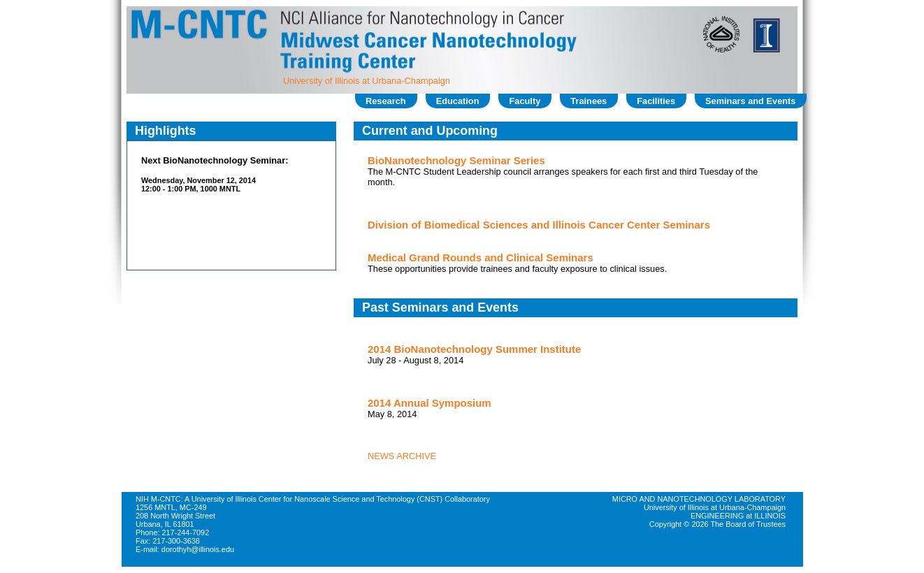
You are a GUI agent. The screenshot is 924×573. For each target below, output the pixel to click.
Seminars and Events (750, 101)
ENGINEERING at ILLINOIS (738, 516)
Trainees (589, 101)
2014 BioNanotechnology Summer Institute (474, 349)
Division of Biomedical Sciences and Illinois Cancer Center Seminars (539, 225)
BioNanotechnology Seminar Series (456, 160)
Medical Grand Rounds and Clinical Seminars (481, 258)
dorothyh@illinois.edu (198, 549)
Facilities (656, 101)
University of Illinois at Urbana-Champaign (367, 81)
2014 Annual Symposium (429, 403)
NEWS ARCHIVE (402, 456)
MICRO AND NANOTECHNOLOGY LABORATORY (699, 499)
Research (386, 101)
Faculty (525, 101)
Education (458, 101)
